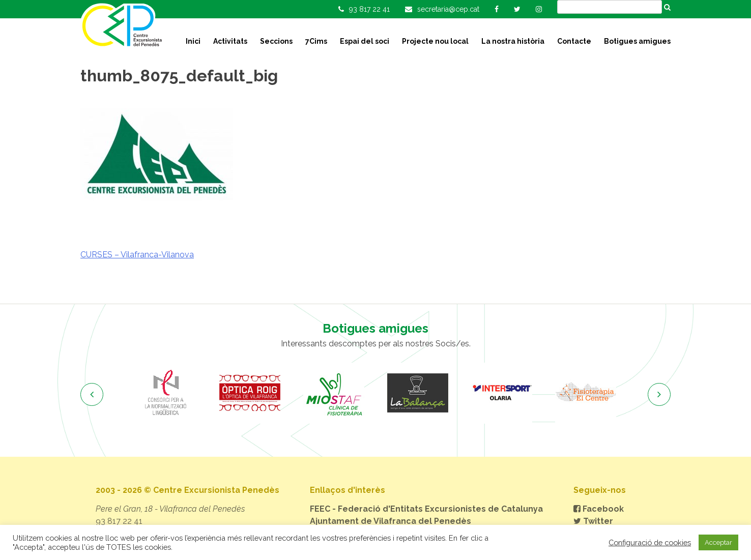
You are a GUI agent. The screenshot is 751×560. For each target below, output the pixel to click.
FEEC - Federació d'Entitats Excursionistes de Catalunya (426, 509)
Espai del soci (365, 41)
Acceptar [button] (718, 542)
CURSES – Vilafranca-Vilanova (137, 255)
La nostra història (513, 41)
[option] (166, 393)
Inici (193, 41)
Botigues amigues (637, 41)
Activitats (230, 41)
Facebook (599, 509)
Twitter (593, 521)
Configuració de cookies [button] (650, 542)
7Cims (316, 41)
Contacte (574, 41)
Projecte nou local (435, 41)
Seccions (276, 41)
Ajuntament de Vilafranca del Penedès (391, 521)
